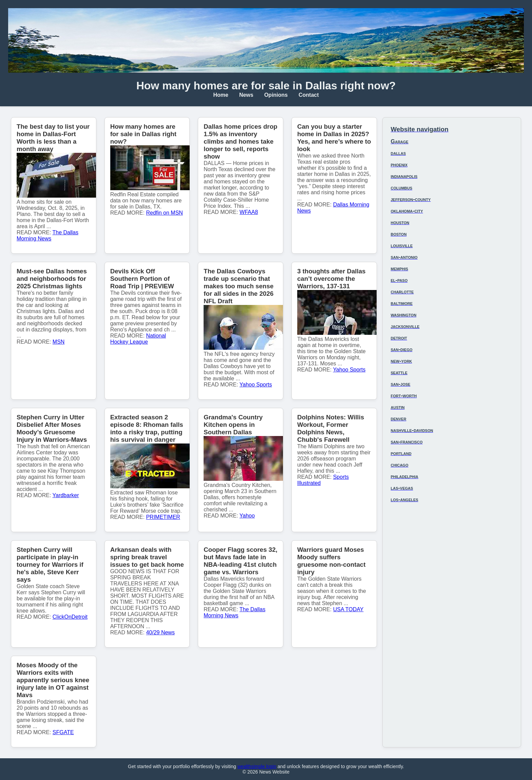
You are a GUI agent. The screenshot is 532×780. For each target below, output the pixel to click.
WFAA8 (249, 212)
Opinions (276, 95)
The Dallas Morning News (47, 235)
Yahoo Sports (256, 385)
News (246, 95)
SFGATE (63, 732)
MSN (59, 342)
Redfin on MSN (164, 213)
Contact (309, 95)
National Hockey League (138, 339)
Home (221, 95)
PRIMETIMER (163, 517)
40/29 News (160, 632)
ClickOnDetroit (70, 617)
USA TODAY (348, 609)
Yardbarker (66, 495)
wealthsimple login (257, 766)
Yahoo (247, 516)
